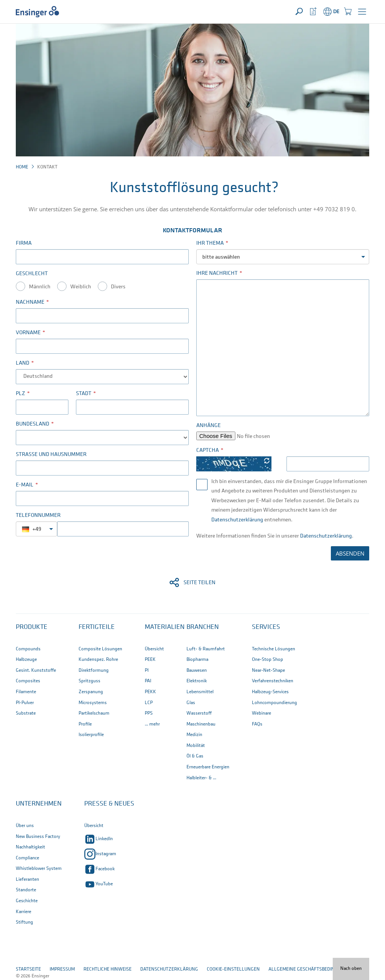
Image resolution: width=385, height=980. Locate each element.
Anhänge (208, 426)
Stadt (84, 394)
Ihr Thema (210, 243)
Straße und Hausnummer (51, 455)
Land (23, 363)
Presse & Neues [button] (109, 804)
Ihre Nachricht (217, 273)
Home (22, 167)
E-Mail (25, 485)
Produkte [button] (32, 627)
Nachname (30, 302)
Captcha (208, 451)
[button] (362, 12)
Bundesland (33, 424)
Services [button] (266, 627)
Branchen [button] (203, 627)
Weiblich (81, 287)
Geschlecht (32, 274)
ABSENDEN (350, 553)
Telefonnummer (38, 516)
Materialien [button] (165, 627)
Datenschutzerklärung (237, 520)
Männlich (40, 287)
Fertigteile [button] (97, 627)
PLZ (20, 394)
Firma (24, 243)
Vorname (28, 333)
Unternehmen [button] (39, 804)
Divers (118, 287)
